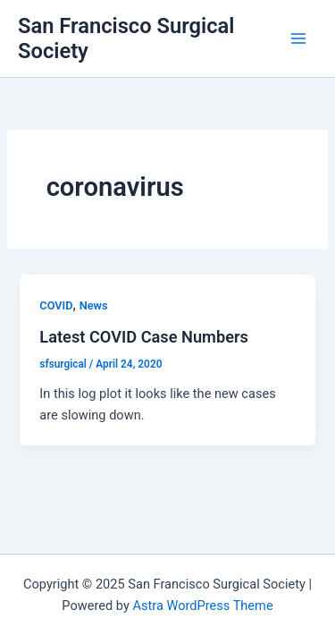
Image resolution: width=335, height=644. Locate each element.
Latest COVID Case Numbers (144, 337)
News (94, 305)
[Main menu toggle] (298, 38)
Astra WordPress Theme (202, 606)
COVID (56, 305)
